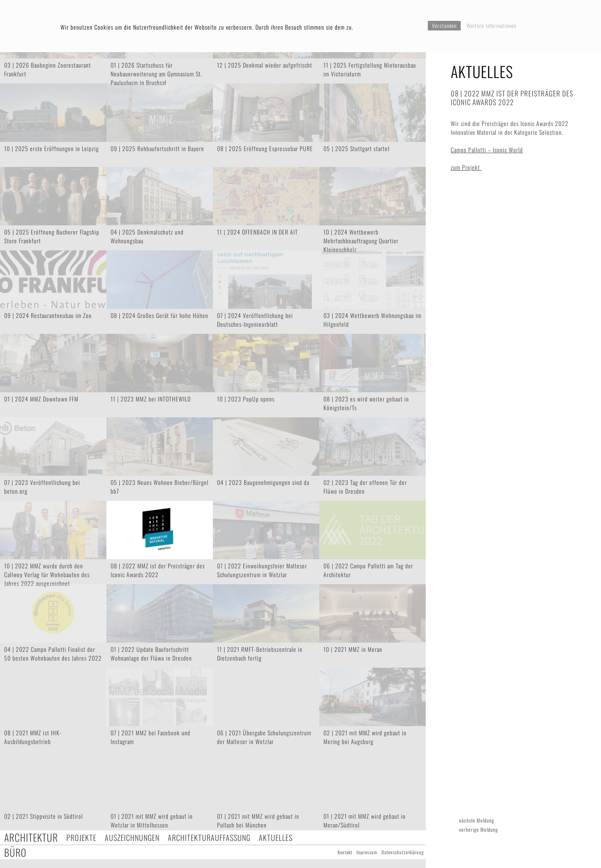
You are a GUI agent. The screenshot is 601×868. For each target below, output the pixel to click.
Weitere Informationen (491, 25)
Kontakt (345, 852)
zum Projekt (466, 167)
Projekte (81, 837)
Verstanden (444, 25)
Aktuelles (276, 837)
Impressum (367, 852)
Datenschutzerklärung (403, 852)
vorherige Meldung (479, 829)
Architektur (31, 837)
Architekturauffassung (209, 837)
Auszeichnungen (132, 837)
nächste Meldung (477, 820)
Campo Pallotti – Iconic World (487, 150)
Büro (15, 852)
